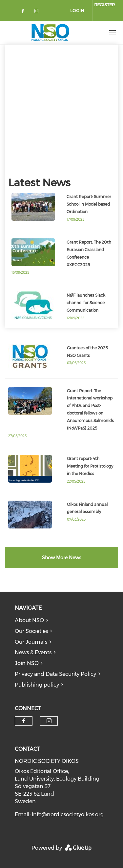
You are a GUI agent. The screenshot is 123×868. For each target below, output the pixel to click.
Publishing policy (37, 685)
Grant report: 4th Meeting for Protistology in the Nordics (90, 466)
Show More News (61, 558)
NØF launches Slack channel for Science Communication (86, 303)
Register (104, 5)
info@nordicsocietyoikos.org (68, 814)
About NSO (29, 620)
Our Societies (31, 631)
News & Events (33, 652)
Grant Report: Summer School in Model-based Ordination (89, 204)
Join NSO (27, 663)
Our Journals (31, 642)
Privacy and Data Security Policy (55, 674)
